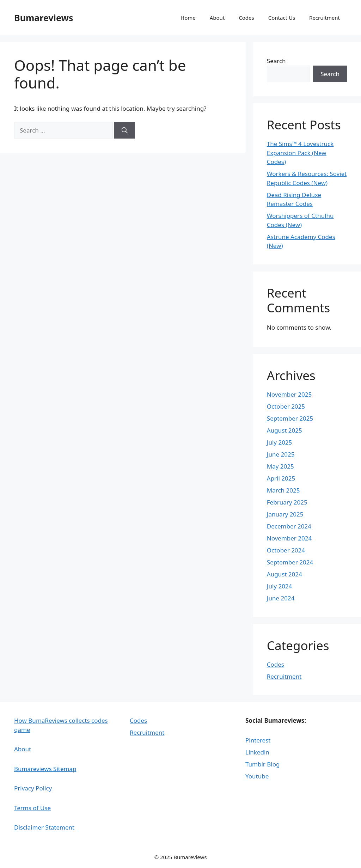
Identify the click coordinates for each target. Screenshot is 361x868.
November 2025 (289, 394)
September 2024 (290, 562)
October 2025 (286, 406)
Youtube (257, 776)
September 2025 (290, 418)
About (217, 18)
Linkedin (257, 752)
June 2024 (281, 598)
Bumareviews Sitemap (45, 769)
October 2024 (286, 550)
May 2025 (280, 466)
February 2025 (287, 502)
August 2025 (284, 430)
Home (188, 18)
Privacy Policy (33, 788)
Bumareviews (44, 18)
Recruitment (325, 18)
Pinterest (258, 740)
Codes (246, 18)
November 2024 (289, 538)
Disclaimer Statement (44, 827)
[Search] (125, 130)
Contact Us (282, 18)
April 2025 (281, 478)
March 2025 (283, 490)
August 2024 (284, 574)
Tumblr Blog (262, 764)
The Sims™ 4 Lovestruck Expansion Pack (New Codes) (300, 153)
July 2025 (280, 442)
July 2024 (280, 586)
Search (276, 61)
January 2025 (285, 514)
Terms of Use (32, 808)
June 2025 (281, 454)
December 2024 (289, 526)
